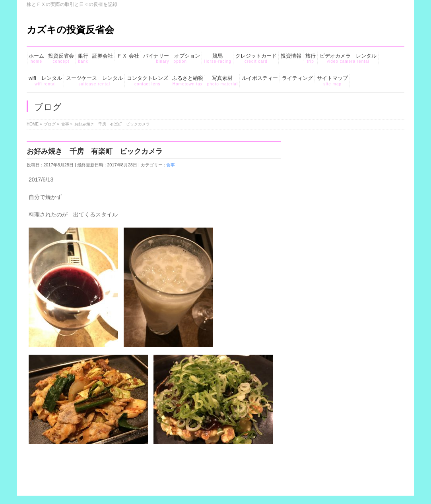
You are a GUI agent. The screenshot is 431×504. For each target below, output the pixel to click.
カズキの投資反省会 (70, 30)
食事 (171, 165)
